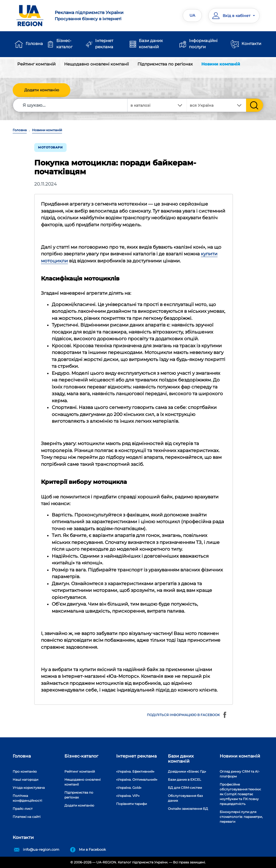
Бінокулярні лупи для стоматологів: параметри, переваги (241, 817)
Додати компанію (42, 90)
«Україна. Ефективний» (135, 771)
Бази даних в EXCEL (184, 780)
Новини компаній (221, 64)
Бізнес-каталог (64, 44)
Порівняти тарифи (132, 804)
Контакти (251, 44)
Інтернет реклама (104, 44)
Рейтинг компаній (36, 64)
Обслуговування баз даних (185, 798)
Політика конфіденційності (27, 798)
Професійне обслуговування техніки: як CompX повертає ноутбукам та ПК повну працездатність (240, 794)
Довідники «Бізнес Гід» (187, 771)
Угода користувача (29, 788)
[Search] (70, 105)
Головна (34, 44)
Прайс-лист (23, 809)
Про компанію (25, 771)
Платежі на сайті (27, 817)
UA (192, 15)
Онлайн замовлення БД (188, 809)
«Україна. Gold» (129, 788)
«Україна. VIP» (128, 796)
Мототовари (50, 147)
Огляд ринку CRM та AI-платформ (240, 774)
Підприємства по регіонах (165, 64)
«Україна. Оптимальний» (137, 780)
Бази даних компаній (151, 44)
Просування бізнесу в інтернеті (94, 15)
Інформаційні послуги (203, 44)
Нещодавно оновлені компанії (96, 64)
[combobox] (216, 105)
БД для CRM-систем (185, 788)
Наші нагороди (25, 780)
